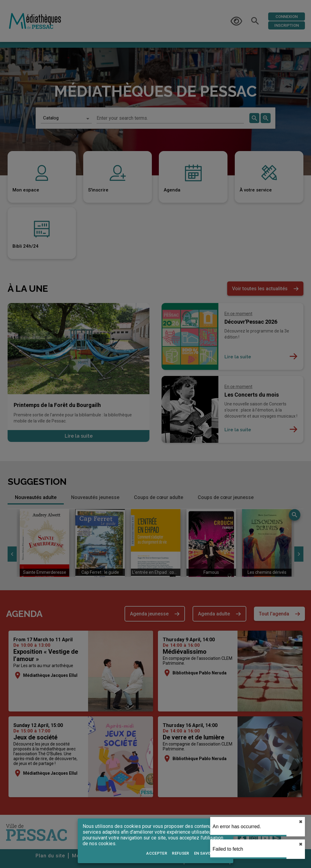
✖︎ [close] (301, 822)
